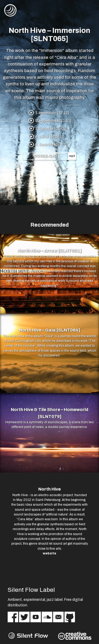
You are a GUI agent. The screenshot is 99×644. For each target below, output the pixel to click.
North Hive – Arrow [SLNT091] (50, 251)
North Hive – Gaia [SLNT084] (50, 330)
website (49, 553)
